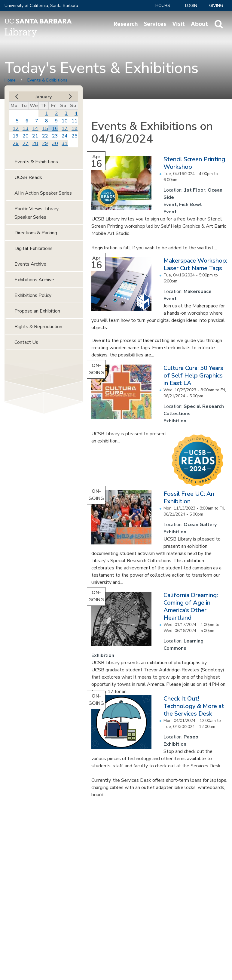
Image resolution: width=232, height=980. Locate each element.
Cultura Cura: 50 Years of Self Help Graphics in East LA (193, 376)
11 (75, 121)
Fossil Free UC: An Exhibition (189, 498)
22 (45, 136)
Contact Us (26, 342)
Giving (216, 6)
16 (55, 128)
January (43, 97)
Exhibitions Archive (34, 280)
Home (10, 80)
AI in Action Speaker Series (43, 193)
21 (35, 136)
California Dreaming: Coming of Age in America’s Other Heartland (191, 606)
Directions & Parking (36, 233)
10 (65, 121)
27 (26, 143)
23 (55, 136)
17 (65, 128)
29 (45, 143)
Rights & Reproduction (38, 327)
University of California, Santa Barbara (41, 6)
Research (126, 24)
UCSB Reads (28, 177)
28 (35, 143)
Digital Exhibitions (34, 248)
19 (16, 136)
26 (16, 143)
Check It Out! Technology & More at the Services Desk (194, 706)
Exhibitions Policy (33, 295)
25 (75, 136)
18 (75, 128)
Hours (163, 6)
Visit (179, 24)
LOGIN (191, 6)
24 (65, 136)
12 (16, 128)
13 (26, 128)
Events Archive (30, 264)
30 (55, 143)
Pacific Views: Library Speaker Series (37, 213)
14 (35, 128)
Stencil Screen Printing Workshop (194, 163)
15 (45, 128)
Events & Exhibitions (47, 80)
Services (155, 24)
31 (65, 143)
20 (26, 136)
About (199, 24)
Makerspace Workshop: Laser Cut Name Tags (195, 264)
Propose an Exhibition (37, 311)
